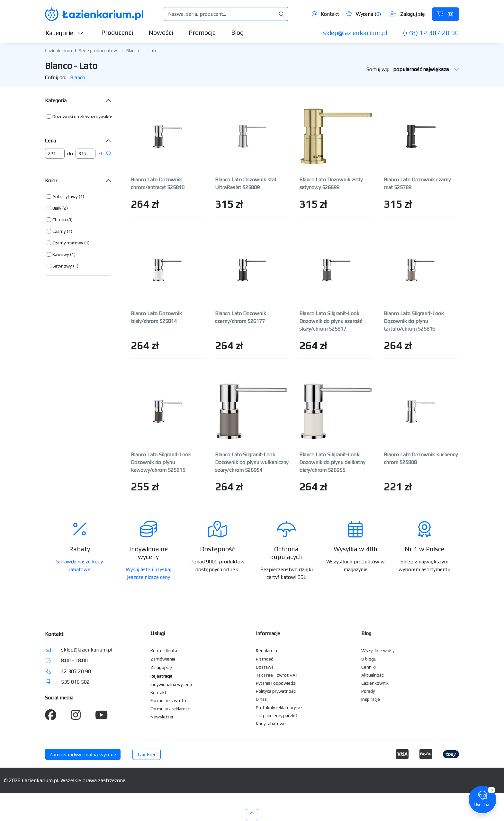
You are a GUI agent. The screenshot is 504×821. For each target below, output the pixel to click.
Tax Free (147, 755)
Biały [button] (57, 208)
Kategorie (65, 33)
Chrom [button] (59, 220)
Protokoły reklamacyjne (279, 707)
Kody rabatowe (271, 724)
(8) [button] (70, 220)
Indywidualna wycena (171, 684)
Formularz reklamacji (171, 709)
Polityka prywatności (276, 691)
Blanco (133, 50)
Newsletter (162, 717)
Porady (368, 691)
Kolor (51, 181)
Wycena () (364, 14)
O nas (261, 699)
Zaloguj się (407, 14)
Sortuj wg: (413, 69)
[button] (85, 116)
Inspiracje (371, 699)
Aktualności (373, 675)
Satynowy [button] (62, 266)
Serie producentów (98, 50)
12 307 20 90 (76, 671)
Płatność (265, 659)
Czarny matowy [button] (68, 243)
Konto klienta (164, 651)
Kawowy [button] (61, 254)
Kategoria (56, 100)
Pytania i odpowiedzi (276, 683)
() (446, 14)
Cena (50, 141)
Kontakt (325, 14)
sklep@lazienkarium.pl (355, 33)
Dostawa (265, 667)
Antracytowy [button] (65, 196)
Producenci (117, 32)
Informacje (268, 633)
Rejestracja (161, 676)
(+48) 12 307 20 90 (431, 33)
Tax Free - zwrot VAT (277, 675)
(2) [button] (65, 208)
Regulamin (266, 651)
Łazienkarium (59, 50)
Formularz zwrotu (168, 700)
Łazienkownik (375, 683)
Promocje (202, 32)
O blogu (369, 659)
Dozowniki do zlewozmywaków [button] (83, 116)
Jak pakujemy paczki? (277, 716)
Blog (237, 32)
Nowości (161, 32)
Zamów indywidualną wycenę (83, 755)
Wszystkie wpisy (378, 651)
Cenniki (369, 667)
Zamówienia (163, 659)
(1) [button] (81, 196)
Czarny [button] (59, 231)
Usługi (158, 633)
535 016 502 (75, 682)
